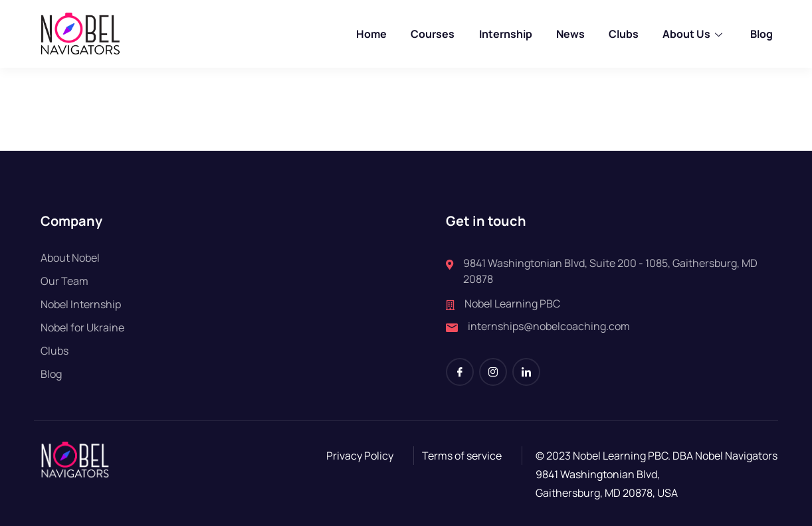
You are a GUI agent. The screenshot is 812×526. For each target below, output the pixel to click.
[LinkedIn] (526, 372)
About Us (694, 34)
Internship (506, 34)
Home (372, 34)
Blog (761, 34)
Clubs (624, 34)
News (570, 34)
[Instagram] (493, 372)
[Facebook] (460, 372)
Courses (433, 34)
